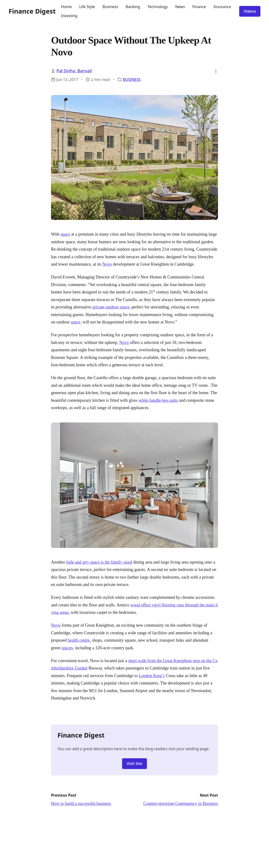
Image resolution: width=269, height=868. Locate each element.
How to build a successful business (81, 804)
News (180, 7)
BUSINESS (132, 79)
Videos (250, 11)
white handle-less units (158, 400)
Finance (199, 7)
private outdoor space (111, 307)
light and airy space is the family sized (99, 562)
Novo (107, 264)
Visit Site (134, 764)
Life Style (87, 7)
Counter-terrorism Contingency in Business (181, 804)
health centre (79, 640)
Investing (69, 16)
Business (110, 7)
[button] (216, 71)
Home (66, 7)
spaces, (68, 648)
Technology (158, 7)
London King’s (152, 676)
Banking (133, 7)
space (65, 234)
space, (76, 322)
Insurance (222, 7)
